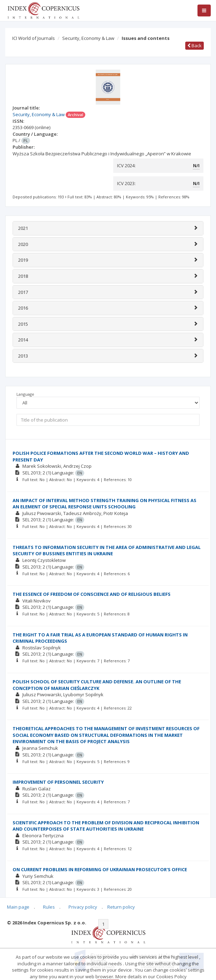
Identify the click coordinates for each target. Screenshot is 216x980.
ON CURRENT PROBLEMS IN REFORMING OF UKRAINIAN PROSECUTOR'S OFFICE (100, 869)
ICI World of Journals (34, 38)
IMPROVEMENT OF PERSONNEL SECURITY (58, 782)
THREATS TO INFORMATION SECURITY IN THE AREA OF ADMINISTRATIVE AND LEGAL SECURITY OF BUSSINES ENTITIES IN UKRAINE (107, 551)
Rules (49, 907)
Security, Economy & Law (88, 38)
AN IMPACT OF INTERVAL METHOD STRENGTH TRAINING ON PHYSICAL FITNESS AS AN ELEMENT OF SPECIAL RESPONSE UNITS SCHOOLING (105, 504)
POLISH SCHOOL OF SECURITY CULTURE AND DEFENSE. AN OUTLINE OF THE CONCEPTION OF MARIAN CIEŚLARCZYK (97, 685)
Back (195, 45)
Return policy (121, 907)
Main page (18, 907)
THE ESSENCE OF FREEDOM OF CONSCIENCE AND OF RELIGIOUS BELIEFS (92, 594)
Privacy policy (83, 907)
